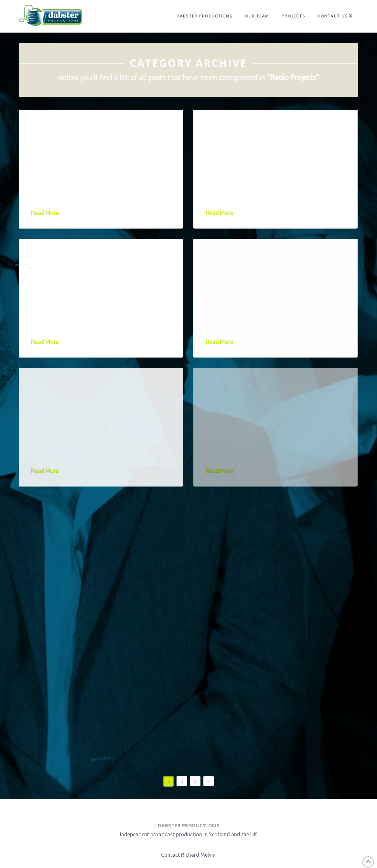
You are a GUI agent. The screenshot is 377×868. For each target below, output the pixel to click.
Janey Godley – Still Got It (91, 132)
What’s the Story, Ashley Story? (259, 132)
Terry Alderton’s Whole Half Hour (259, 390)
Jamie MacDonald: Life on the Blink (99, 261)
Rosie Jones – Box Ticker (83, 390)
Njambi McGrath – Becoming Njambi (259, 261)
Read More (45, 213)
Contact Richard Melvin (188, 855)
